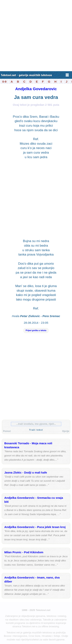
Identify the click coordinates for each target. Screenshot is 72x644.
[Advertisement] (36, 36)
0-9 (4, 82)
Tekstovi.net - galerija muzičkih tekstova (26, 75)
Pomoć (7, 431)
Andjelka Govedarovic (36, 89)
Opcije (66, 431)
